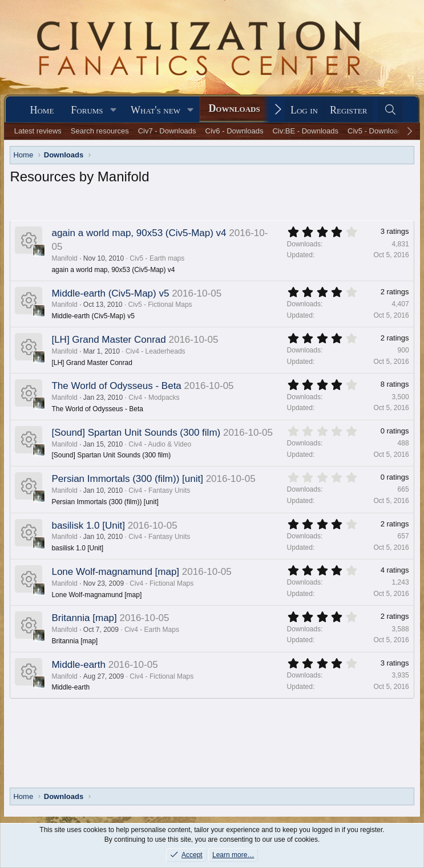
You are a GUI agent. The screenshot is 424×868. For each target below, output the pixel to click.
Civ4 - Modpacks (154, 398)
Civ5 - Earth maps (157, 258)
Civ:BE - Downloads (305, 131)
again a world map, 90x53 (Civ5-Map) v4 (139, 233)
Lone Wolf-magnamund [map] (115, 572)
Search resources (100, 131)
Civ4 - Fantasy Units (159, 490)
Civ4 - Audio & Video (160, 444)
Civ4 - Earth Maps (152, 630)
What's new (156, 110)
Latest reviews (38, 131)
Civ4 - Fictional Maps (161, 583)
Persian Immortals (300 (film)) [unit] (127, 479)
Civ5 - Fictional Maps (160, 305)
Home (42, 110)
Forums (87, 110)
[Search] (390, 110)
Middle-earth (78, 665)
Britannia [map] (84, 618)
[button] (113, 110)
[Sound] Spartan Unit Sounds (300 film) (136, 433)
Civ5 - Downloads (377, 131)
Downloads (234, 108)
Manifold (64, 258)
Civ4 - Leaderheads (156, 351)
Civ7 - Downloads (167, 131)
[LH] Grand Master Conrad (108, 340)
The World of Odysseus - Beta (116, 386)
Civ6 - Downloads (235, 131)
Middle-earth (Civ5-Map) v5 (110, 293)
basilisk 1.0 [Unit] (88, 526)
